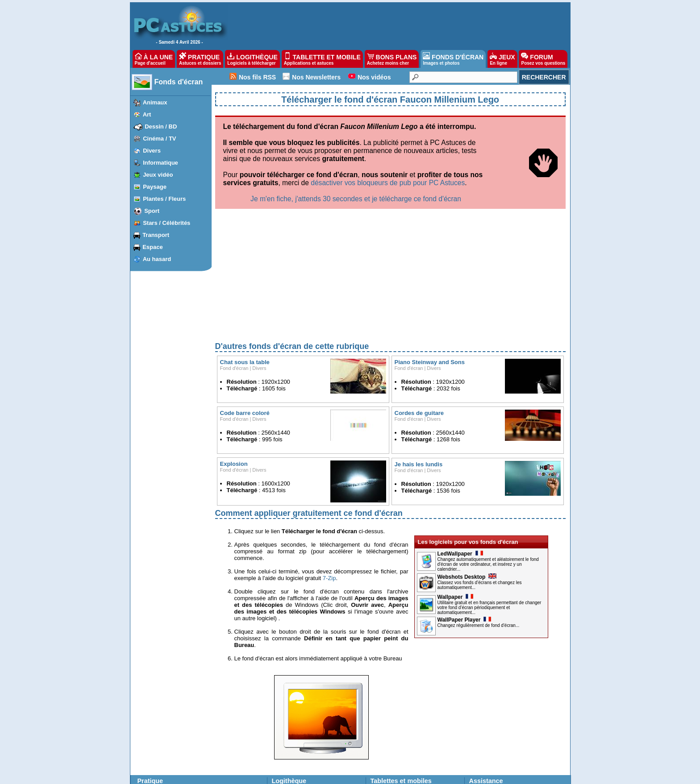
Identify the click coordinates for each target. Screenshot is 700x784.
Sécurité (222, 745)
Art (147, 114)
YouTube (223, 737)
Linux (145, 745)
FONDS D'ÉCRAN (453, 59)
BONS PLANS (392, 59)
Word (218, 697)
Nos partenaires (334, 775)
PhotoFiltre (152, 761)
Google (221, 729)
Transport (156, 235)
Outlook (187, 745)
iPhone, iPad (193, 705)
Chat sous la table (245, 269)
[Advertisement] (390, 185)
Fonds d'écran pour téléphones (407, 720)
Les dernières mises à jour (303, 697)
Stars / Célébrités (167, 223)
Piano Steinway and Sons (430, 269)
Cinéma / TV (159, 139)
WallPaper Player (465, 527)
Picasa (220, 753)
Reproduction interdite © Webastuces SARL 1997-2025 (447, 775)
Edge (184, 713)
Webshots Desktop (467, 484)
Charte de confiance (212, 775)
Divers (152, 151)
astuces (424, 697)
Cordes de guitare (419, 320)
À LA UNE (154, 59)
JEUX (502, 59)
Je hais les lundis (419, 371)
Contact (367, 775)
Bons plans (384, 739)
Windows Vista (156, 729)
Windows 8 (152, 713)
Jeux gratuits (287, 754)
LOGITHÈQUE (252, 59)
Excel (219, 705)
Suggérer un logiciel (296, 712)
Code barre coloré (245, 320)
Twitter (185, 753)
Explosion (234, 371)
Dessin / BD (161, 127)
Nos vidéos (374, 77)
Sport (152, 211)
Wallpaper (456, 504)
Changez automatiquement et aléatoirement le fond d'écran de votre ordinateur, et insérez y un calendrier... (488, 471)
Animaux (155, 102)
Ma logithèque (289, 720)
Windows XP (154, 737)
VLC (144, 753)
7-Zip (329, 485)
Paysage (155, 187)
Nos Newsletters (316, 77)
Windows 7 (152, 721)
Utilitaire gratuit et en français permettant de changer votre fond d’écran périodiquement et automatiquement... (490, 514)
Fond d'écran (234, 275)
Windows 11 (153, 697)
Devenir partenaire (289, 775)
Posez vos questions (494, 705)
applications (398, 697)
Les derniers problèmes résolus (506, 697)
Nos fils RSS (257, 77)
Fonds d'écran (179, 82)
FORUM (543, 59)
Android (187, 697)
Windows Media (231, 761)
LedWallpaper (460, 460)
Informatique (160, 163)
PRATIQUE (200, 59)
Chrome (187, 721)
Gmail (185, 737)
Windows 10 (153, 705)
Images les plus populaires (304, 747)
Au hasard (157, 259)
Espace (153, 247)
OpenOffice (225, 713)
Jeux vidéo (158, 175)
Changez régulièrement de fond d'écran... (479, 532)
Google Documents (235, 721)
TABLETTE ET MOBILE (322, 59)
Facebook (190, 761)
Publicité (251, 775)
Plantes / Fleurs (164, 199)
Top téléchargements (297, 705)
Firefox (186, 729)
